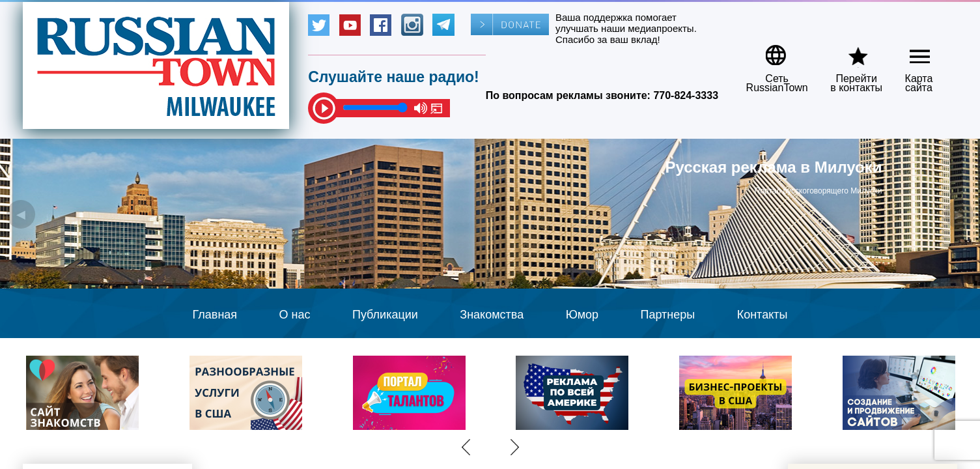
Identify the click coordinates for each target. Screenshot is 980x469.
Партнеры (668, 315)
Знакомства (492, 315)
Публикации (385, 315)
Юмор (582, 315)
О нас (295, 315)
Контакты (763, 315)
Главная (215, 315)
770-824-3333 (686, 95)
